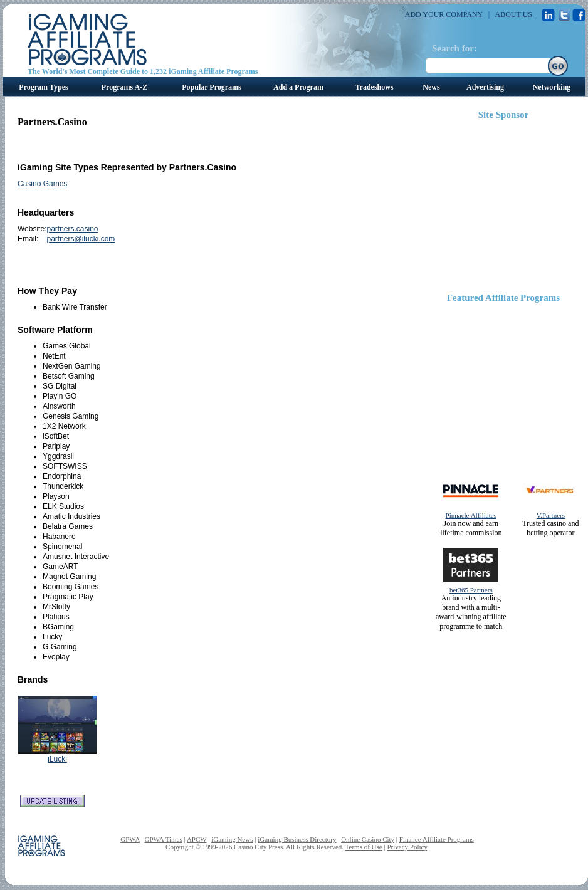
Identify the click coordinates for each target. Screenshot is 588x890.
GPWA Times (164, 839)
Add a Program (298, 87)
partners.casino (72, 229)
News (431, 87)
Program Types (43, 87)
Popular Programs (212, 87)
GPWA (130, 839)
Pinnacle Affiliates (471, 515)
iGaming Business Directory (297, 839)
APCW (197, 839)
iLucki (57, 759)
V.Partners (551, 515)
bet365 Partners (471, 590)
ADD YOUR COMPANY (444, 14)
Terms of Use (364, 847)
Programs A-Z (124, 87)
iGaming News (232, 839)
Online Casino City (368, 839)
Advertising (485, 87)
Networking (552, 87)
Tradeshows (374, 87)
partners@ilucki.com (81, 239)
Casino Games (42, 184)
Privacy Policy (407, 847)
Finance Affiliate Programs (437, 839)
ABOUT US (514, 14)
